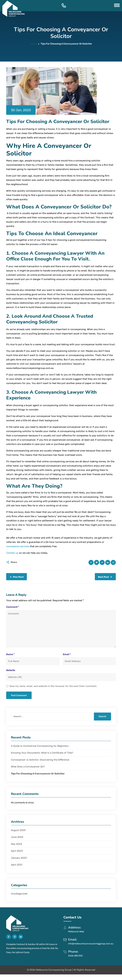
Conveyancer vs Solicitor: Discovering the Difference (40, 760)
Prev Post (17, 577)
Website (11, 670)
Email (67, 654)
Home (34, 44)
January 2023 (19, 858)
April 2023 (17, 851)
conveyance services (18, 546)
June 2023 (17, 837)
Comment (13, 607)
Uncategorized (19, 894)
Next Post (105, 577)
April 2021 (17, 865)
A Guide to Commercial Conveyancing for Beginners (40, 746)
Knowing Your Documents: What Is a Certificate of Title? (42, 753)
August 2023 (18, 830)
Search (102, 716)
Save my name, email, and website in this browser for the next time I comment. (53, 686)
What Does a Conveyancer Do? (28, 767)
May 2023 (16, 844)
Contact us (12, 553)
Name (10, 654)
